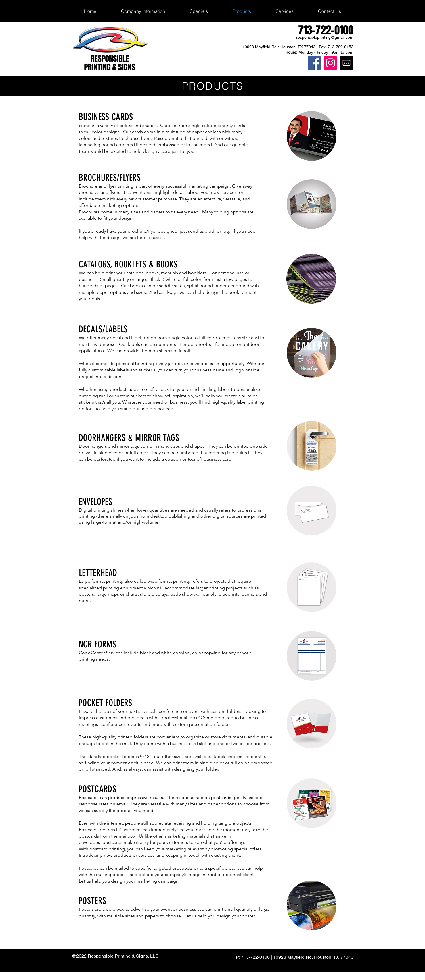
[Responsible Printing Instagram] (330, 63)
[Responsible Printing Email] (346, 63)
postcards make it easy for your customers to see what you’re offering (173, 842)
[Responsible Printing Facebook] (314, 63)
